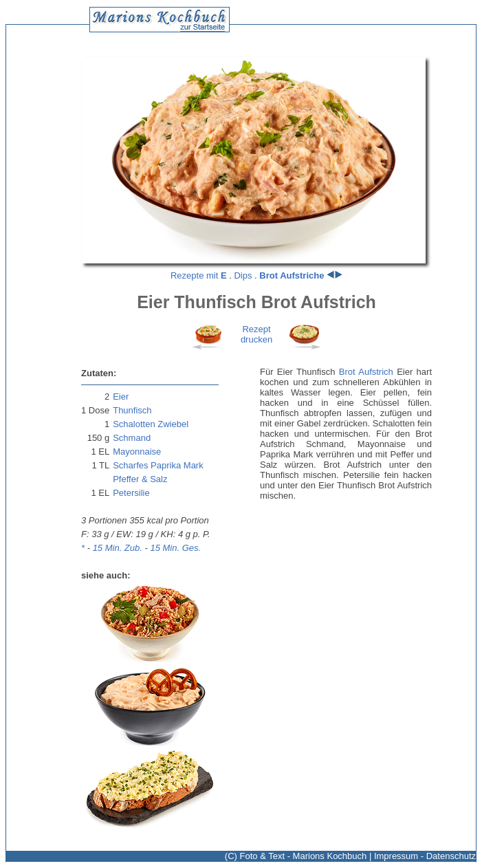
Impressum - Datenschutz (425, 856)
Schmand (132, 438)
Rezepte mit (199, 275)
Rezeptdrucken (256, 334)
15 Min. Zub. (118, 548)
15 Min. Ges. (175, 548)
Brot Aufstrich (366, 372)
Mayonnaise (137, 452)
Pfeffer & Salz (140, 479)
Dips (243, 275)
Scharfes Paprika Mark (158, 465)
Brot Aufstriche (292, 275)
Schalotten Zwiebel (151, 424)
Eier (121, 397)
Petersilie (131, 493)
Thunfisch (132, 410)
